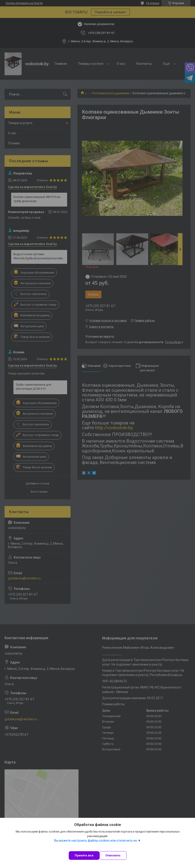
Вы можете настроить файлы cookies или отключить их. (96, 841)
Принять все (84, 855)
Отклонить (113, 855)
